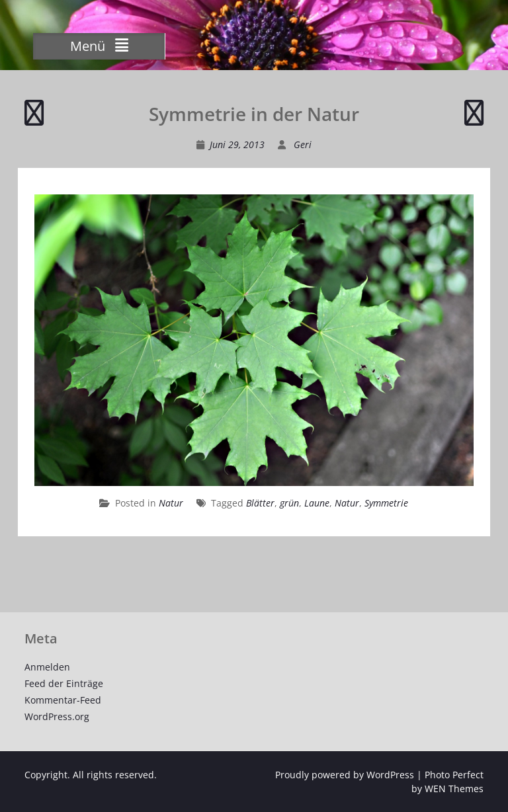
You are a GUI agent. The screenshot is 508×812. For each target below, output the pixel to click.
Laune (317, 503)
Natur (171, 503)
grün (289, 503)
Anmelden (47, 667)
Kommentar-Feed (63, 700)
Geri (303, 144)
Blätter (260, 503)
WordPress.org (57, 716)
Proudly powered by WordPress (345, 775)
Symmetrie (386, 503)
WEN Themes (454, 789)
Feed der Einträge (64, 683)
